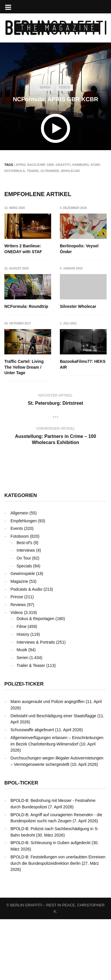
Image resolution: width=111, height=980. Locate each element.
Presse (17, 658)
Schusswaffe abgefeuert (32, 791)
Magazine (19, 642)
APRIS (21, 165)
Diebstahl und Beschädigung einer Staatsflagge (53, 776)
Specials (24, 626)
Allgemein (19, 574)
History (23, 695)
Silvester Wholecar (23, 362)
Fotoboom (20, 597)
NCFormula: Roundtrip (26, 307)
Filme (22, 687)
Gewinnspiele (23, 634)
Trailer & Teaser (31, 726)
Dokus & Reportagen (35, 679)
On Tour (24, 619)
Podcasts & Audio (26, 650)
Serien (45, 87)
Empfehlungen (24, 581)
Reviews (18, 665)
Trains (33, 171)
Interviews (26, 611)
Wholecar (70, 171)
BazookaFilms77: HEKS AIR (27, 431)
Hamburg (80, 165)
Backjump (36, 165)
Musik (22, 711)
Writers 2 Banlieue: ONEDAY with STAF (23, 249)
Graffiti (63, 165)
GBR (50, 165)
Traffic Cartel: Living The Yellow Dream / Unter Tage (79, 367)
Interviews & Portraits (36, 703)
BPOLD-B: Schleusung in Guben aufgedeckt (51, 903)
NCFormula (15, 171)
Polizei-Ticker (24, 745)
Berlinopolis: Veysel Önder (79, 249)
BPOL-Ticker (21, 844)
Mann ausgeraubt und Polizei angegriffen (48, 762)
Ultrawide (50, 171)
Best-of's (24, 603)
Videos (65, 87)
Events (17, 589)
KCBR (95, 165)
